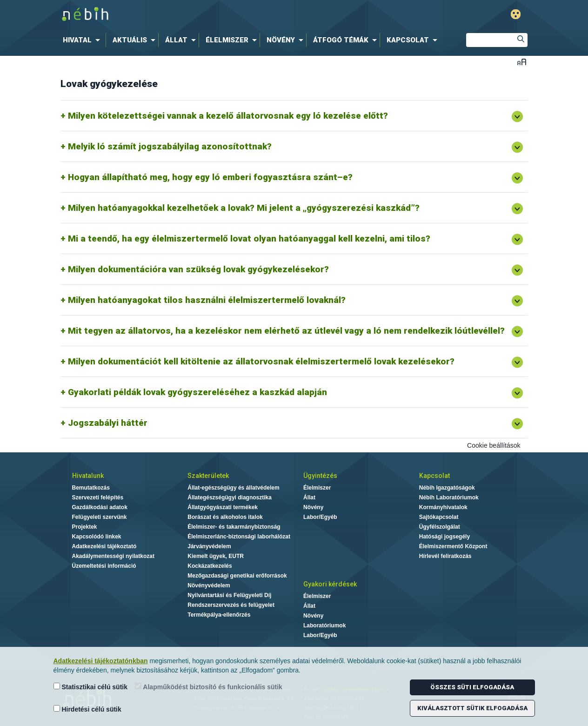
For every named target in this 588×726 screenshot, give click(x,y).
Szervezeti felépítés (98, 497)
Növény (313, 507)
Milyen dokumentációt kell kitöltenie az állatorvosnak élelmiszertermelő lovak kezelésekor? (261, 361)
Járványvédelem (209, 546)
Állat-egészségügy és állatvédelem (233, 488)
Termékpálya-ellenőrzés (219, 615)
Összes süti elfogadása (472, 687)
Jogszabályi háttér (108, 423)
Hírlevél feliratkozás (445, 556)
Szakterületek (208, 476)
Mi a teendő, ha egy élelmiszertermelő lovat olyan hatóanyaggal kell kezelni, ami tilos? (249, 239)
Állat (309, 497)
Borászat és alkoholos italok (225, 517)
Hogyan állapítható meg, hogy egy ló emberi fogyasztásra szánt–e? (210, 177)
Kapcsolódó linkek (97, 537)
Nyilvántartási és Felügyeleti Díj (229, 595)
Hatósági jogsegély (444, 537)
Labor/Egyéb (320, 517)
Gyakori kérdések (330, 584)
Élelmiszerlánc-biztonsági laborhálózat (239, 537)
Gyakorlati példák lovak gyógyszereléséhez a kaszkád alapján (197, 392)
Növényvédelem (209, 585)
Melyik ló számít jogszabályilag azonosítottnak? (170, 146)
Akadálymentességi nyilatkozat (113, 556)
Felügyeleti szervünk (100, 517)
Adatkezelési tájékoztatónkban (101, 661)
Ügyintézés (320, 476)
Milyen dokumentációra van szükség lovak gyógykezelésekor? (198, 269)
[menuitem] (83, 40)
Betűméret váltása (522, 62)
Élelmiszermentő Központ (453, 546)
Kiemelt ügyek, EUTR (216, 556)
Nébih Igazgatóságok (447, 488)
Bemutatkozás (91, 488)
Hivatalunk (88, 476)
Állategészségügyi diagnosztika (230, 497)
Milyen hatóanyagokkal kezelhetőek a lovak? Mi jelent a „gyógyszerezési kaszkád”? (244, 208)
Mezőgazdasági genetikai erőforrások (237, 576)
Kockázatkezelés (210, 566)
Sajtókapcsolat (439, 517)
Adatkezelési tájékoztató (104, 546)
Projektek (85, 527)
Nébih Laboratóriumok (449, 497)
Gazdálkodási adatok (100, 507)
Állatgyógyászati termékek (223, 507)
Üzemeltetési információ (104, 566)
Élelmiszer (317, 488)
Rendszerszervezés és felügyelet (231, 605)
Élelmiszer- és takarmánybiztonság (234, 527)
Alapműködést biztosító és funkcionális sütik (209, 687)
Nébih (195, 15)
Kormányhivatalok (443, 507)
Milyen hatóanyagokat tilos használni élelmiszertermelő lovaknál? (207, 300)
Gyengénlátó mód (516, 14)
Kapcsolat (434, 476)
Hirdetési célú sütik (87, 709)
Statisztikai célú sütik (91, 687)
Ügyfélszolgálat (440, 527)
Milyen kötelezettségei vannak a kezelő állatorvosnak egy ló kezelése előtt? (228, 116)
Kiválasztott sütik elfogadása (472, 708)
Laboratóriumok (324, 625)
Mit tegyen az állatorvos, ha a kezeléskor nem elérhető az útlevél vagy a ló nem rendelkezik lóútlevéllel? (286, 331)
